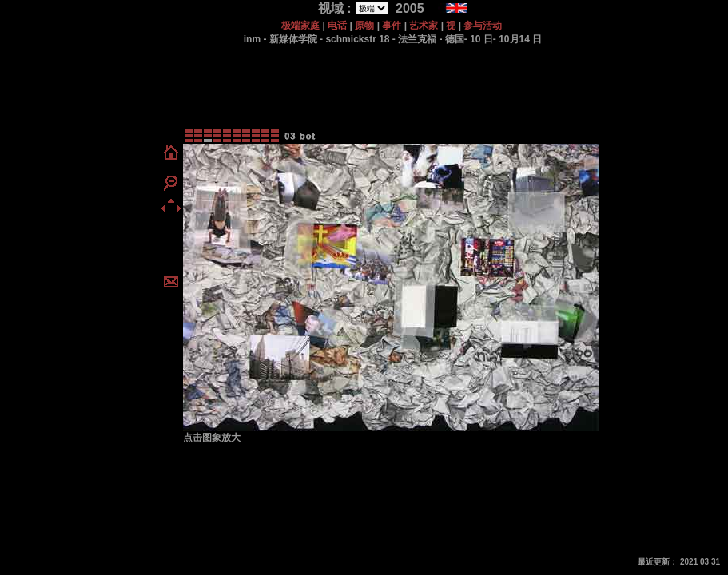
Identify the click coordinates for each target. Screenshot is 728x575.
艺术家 (424, 26)
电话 (337, 26)
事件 (392, 26)
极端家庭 (300, 26)
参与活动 (483, 26)
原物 (364, 26)
